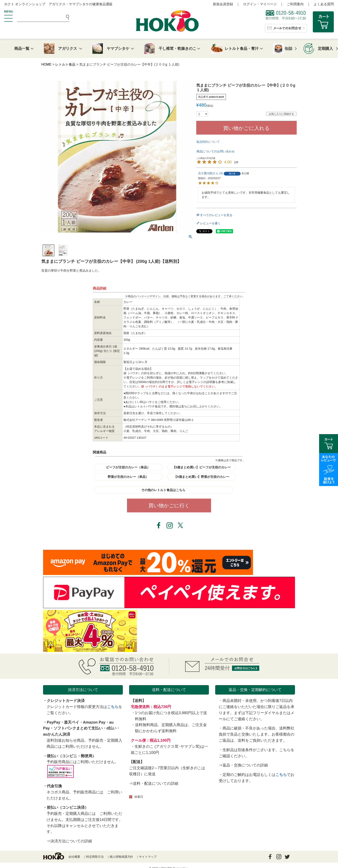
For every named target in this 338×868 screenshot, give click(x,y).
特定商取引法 (95, 857)
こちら (113, 707)
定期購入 (325, 49)
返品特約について (208, 142)
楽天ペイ (72, 722)
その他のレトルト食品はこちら (163, 490)
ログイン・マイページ (260, 4)
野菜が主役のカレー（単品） (128, 477)
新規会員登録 (223, 4)
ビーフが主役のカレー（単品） (128, 467)
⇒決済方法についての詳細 (69, 841)
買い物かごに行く (169, 505)
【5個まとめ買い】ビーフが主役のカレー (202, 467)
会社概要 (74, 857)
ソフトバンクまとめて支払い (78, 728)
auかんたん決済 (57, 734)
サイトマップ (148, 857)
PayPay (54, 722)
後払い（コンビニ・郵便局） (71, 756)
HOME (46, 64)
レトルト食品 (65, 64)
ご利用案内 (295, 4)
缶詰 (288, 49)
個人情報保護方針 (121, 857)
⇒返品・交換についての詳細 (243, 765)
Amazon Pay (94, 722)
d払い (111, 728)
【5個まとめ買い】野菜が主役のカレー (201, 477)
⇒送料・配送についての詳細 (154, 783)
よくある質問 (324, 4)
